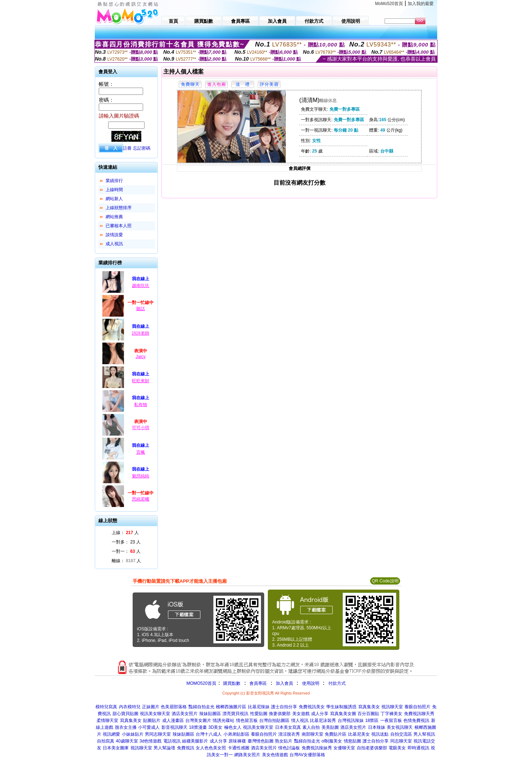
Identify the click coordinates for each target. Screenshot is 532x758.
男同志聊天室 (158, 734)
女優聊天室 (344, 748)
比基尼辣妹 (259, 707)
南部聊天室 (312, 734)
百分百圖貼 (368, 714)
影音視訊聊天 (174, 727)
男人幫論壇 (164, 748)
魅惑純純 (141, 476)
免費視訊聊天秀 (419, 714)
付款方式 (337, 683)
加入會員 (284, 683)
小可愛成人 (149, 727)
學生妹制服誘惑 (341, 707)
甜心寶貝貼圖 (125, 714)
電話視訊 (172, 741)
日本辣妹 (377, 727)
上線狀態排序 (119, 208)
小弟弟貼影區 (236, 734)
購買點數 (231, 683)
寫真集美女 (369, 707)
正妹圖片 (151, 707)
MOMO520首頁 (201, 683)
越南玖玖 (141, 286)
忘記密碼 (142, 148)
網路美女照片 (247, 755)
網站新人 (114, 199)
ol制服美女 (332, 741)
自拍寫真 (106, 741)
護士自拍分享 (284, 707)
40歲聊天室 (127, 741)
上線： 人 (125, 533)
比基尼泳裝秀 (323, 720)
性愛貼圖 (259, 714)
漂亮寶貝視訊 (235, 714)
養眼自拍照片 (417, 707)
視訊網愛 (111, 734)
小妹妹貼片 (133, 734)
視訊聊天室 (392, 707)
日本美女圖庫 (116, 748)
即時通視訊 (418, 748)
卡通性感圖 (239, 748)
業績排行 (114, 181)
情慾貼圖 (353, 741)
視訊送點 (380, 734)
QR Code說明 (385, 581)
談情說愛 (114, 235)
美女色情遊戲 (275, 755)
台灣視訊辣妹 (351, 720)
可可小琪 (141, 428)
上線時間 (114, 190)
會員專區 (258, 683)
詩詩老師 (141, 333)
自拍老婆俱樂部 (372, 748)
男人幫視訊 (424, 734)
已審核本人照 (119, 226)
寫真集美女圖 (343, 714)
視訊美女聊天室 (155, 714)
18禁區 (372, 720)
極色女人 (233, 727)
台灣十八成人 (209, 734)
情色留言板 (247, 720)
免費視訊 (186, 748)
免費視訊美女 (312, 707)
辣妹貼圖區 (210, 714)
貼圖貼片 (152, 720)
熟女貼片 (284, 741)
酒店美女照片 (185, 714)
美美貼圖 (330, 727)
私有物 (141, 405)
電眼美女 (397, 748)
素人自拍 (311, 727)
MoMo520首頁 (389, 4)
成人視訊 (114, 244)
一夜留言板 (391, 720)
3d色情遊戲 (150, 741)
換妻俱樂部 (280, 714)
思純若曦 (141, 499)
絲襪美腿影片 (195, 741)
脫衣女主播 (126, 727)
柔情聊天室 (107, 720)
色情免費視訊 (416, 720)
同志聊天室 (401, 741)
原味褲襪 (237, 741)
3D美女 (215, 727)
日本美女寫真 (288, 727)
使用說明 (311, 683)
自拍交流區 (401, 734)
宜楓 (141, 452)
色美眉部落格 (174, 707)
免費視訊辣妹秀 (317, 748)
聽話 (141, 309)
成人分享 (320, 714)
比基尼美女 (359, 734)
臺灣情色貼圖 (261, 741)
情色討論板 (289, 748)
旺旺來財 (141, 381)
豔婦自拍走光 (201, 707)
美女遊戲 (301, 714)
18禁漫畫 (198, 727)
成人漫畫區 (173, 720)
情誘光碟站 (223, 720)
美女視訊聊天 (400, 727)
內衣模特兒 (130, 707)
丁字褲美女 (391, 714)
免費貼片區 (336, 734)
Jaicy (140, 357)
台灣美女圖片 (198, 720)
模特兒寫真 (106, 707)
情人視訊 (300, 720)
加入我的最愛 (421, 4)
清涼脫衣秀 (289, 734)
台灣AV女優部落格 (307, 755)
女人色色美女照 (211, 748)
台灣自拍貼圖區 (274, 720)
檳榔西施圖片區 (231, 707)
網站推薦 (114, 217)
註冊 (127, 148)
